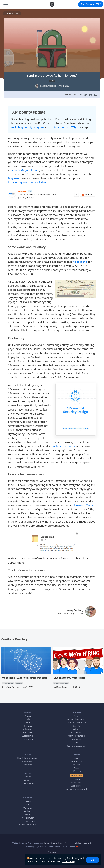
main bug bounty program (27, 125)
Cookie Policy (69, 861)
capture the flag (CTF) (63, 125)
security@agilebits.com (25, 168)
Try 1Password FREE (91, 4)
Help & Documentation (28, 756)
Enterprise (28, 731)
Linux (28, 813)
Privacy (76, 727)
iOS (28, 803)
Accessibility (87, 841)
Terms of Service (51, 841)
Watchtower (28, 734)
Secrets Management (76, 744)
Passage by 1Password (76, 787)
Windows (28, 806)
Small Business (28, 727)
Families (28, 717)
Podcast (76, 777)
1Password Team (83, 503)
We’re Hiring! (76, 773)
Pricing (28, 714)
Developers (28, 737)
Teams (28, 721)
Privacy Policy (64, 841)
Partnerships (76, 759)
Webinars (76, 740)
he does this (80, 260)
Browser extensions (28, 823)
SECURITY (19, 681)
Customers (76, 731)
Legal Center (76, 784)
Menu (6, 4)
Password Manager (76, 734)
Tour (76, 714)
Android (28, 809)
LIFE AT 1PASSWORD (61, 681)
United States (28, 781)
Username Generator (76, 721)
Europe (28, 775)
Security (76, 724)
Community (28, 759)
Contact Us (28, 763)
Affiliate (76, 763)
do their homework (63, 444)
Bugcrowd (14, 176)
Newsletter (76, 780)
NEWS (52, 81)
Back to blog (12, 13)
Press (76, 766)
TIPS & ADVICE (8, 681)
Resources (76, 737)
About (76, 756)
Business (28, 724)
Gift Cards (76, 769)
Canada (28, 778)
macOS (28, 799)
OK (92, 860)
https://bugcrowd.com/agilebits (27, 180)
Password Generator (76, 717)
